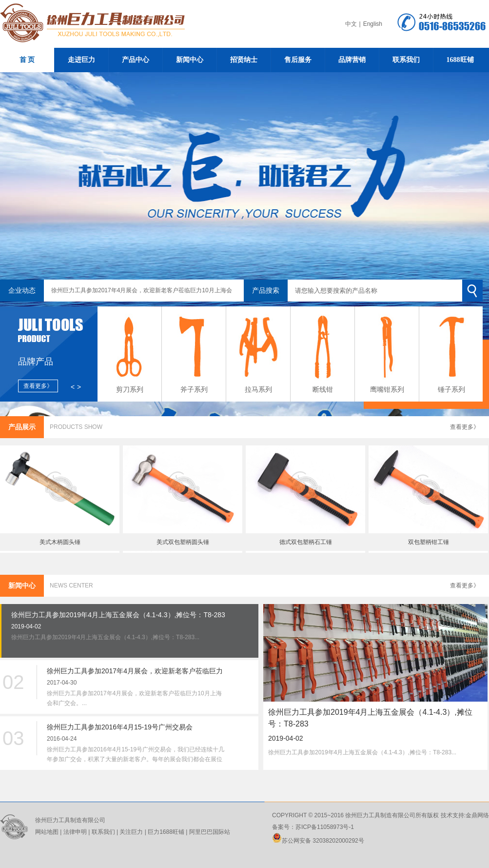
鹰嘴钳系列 (387, 389)
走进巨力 (81, 60)
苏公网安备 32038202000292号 (318, 841)
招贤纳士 (244, 60)
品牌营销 (352, 60)
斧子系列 (194, 389)
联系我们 (406, 60)
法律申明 (75, 832)
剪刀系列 (130, 389)
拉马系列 (258, 389)
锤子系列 (451, 389)
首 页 (27, 60)
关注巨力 (131, 832)
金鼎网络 (477, 815)
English (373, 24)
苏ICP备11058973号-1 (325, 827)
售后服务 (298, 60)
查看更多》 (465, 427)
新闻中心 (190, 60)
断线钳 (323, 389)
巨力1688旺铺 (165, 832)
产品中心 (136, 60)
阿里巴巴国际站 (208, 832)
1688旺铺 (460, 60)
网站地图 (47, 832)
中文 (351, 24)
